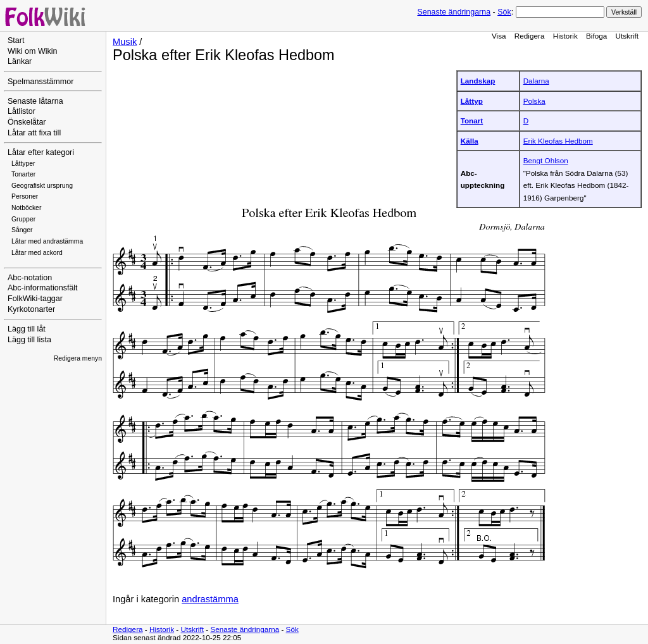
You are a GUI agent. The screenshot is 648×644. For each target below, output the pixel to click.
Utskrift (627, 36)
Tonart (472, 121)
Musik (125, 42)
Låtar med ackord (37, 253)
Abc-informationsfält (43, 288)
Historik (565, 36)
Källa (470, 141)
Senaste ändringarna (454, 12)
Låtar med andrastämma (47, 241)
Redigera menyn (78, 358)
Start (16, 40)
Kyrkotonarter (31, 309)
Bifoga (596, 36)
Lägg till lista (29, 340)
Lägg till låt (27, 329)
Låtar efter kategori (41, 152)
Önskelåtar (27, 122)
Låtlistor (22, 111)
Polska (534, 101)
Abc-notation (30, 278)
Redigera (530, 36)
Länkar (20, 61)
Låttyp (472, 101)
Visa (499, 36)
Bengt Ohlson (546, 160)
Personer (25, 196)
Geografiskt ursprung (42, 186)
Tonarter (23, 174)
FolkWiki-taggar (35, 299)
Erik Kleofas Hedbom (558, 141)
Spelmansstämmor (40, 82)
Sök (504, 12)
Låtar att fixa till (34, 133)
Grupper (23, 219)
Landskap (478, 81)
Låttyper (23, 164)
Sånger (22, 230)
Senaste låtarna (35, 101)
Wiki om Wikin (33, 51)
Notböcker (26, 208)
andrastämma (210, 599)
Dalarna (536, 81)
